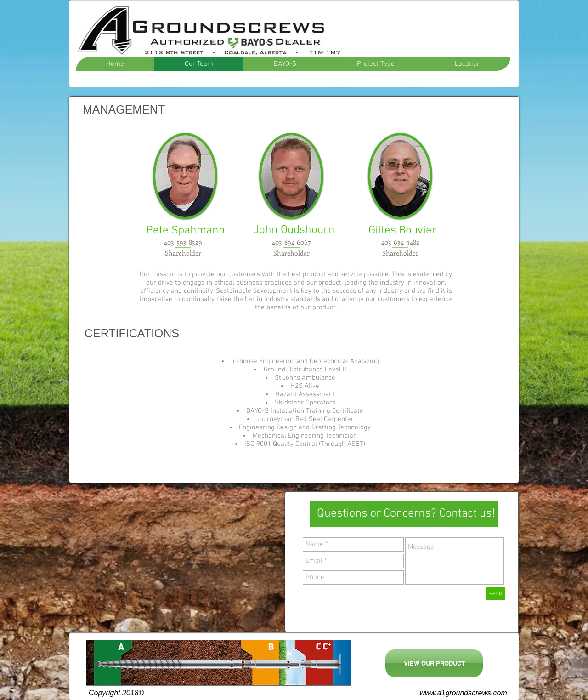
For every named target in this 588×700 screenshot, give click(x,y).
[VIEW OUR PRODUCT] (434, 663)
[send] (495, 594)
